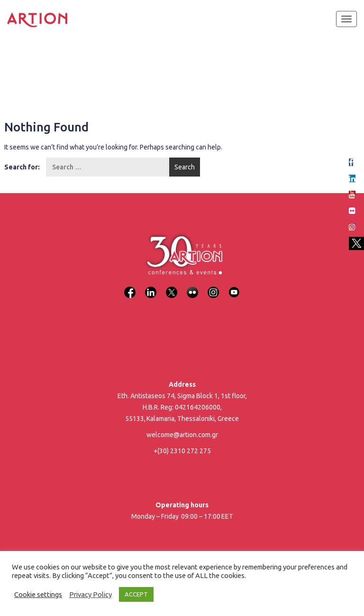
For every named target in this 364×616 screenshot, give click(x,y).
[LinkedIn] (151, 286)
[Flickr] (192, 286)
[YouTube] (234, 286)
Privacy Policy (91, 594)
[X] (172, 286)
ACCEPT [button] (136, 594)
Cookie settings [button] (38, 594)
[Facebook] (130, 286)
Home (20, 66)
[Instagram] (213, 286)
